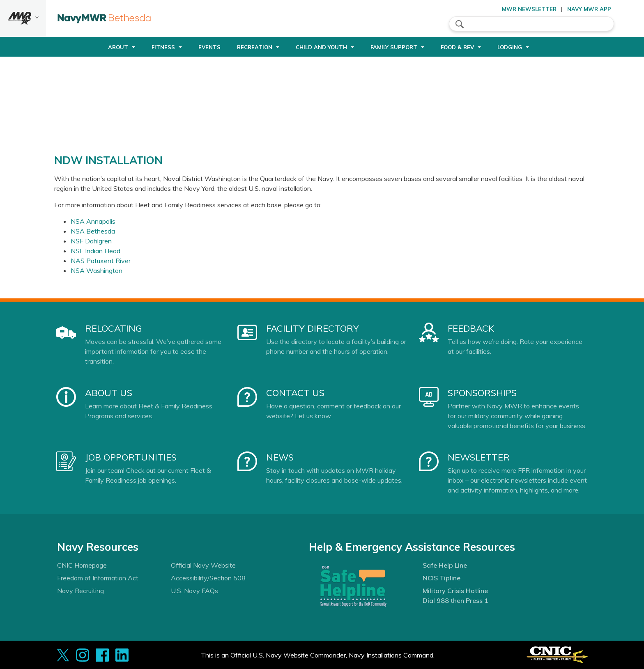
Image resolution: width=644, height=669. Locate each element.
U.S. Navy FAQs (194, 591)
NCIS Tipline (442, 578)
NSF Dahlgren (91, 241)
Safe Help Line (445, 565)
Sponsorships (482, 393)
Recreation (255, 47)
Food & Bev (457, 47)
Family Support (394, 47)
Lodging (510, 47)
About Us (109, 393)
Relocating (114, 328)
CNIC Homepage (82, 565)
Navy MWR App (589, 9)
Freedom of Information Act (98, 578)
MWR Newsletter (529, 9)
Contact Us (295, 393)
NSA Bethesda (93, 231)
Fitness (163, 47)
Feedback (471, 328)
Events (209, 47)
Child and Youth (321, 47)
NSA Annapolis (93, 221)
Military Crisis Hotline (455, 591)
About (118, 47)
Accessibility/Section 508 (208, 578)
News (280, 457)
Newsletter (479, 457)
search (460, 24)
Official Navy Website (203, 565)
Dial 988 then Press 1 (455, 600)
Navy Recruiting (80, 591)
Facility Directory (313, 328)
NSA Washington (97, 270)
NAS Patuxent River (101, 261)
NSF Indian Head (95, 251)
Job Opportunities (131, 457)
